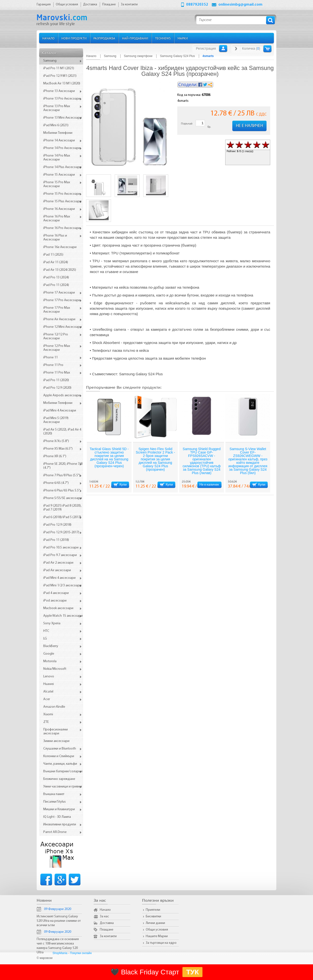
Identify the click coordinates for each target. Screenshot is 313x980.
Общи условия (157, 930)
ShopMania (60, 953)
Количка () (251, 48)
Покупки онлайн (81, 953)
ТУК (192, 972)
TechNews (163, 38)
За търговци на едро (161, 943)
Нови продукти (74, 38)
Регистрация (206, 48)
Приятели (153, 910)
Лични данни (155, 923)
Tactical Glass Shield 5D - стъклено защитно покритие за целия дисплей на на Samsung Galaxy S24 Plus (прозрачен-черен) (109, 457)
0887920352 (197, 5)
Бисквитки (153, 917)
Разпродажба (104, 38)
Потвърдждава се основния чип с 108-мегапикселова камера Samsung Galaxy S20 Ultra (58, 946)
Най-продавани (135, 38)
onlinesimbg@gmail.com (240, 5)
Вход (223, 48)
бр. (209, 127)
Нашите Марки (157, 936)
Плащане (106, 930)
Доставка (107, 923)
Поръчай (187, 124)
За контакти (108, 936)
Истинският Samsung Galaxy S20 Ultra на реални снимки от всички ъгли (59, 921)
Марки (183, 38)
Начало (48, 38)
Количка (267, 49)
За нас (104, 917)
